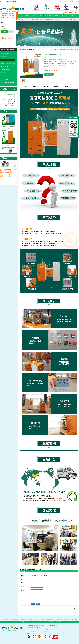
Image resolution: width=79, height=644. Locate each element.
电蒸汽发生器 (15, 620)
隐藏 (17, 15)
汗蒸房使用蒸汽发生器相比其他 (8, 95)
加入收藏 (59, 1)
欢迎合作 (28, 622)
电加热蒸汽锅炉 (73, 20)
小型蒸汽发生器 (57, 20)
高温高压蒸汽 (48, 16)
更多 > (14, 89)
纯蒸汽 (40, 16)
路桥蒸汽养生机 (22, 20)
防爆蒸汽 (57, 16)
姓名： (3, 19)
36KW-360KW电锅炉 (6, 70)
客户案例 (64, 16)
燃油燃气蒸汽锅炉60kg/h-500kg (8, 63)
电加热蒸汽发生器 (5, 54)
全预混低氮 (25, 16)
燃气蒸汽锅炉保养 (5, 92)
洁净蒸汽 (33, 16)
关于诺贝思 (73, 16)
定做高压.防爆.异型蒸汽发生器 (8, 60)
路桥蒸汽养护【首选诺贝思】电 (8, 101)
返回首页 (54, 1)
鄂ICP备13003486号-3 (36, 633)
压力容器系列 (4, 76)
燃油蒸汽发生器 (40, 20)
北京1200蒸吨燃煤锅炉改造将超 (8, 106)
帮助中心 (40, 622)
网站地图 (77, 1)
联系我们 (71, 1)
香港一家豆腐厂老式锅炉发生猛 (8, 104)
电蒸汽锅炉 (8, 620)
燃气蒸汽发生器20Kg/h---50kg (8, 82)
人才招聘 (34, 622)
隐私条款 (11, 32)
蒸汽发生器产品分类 (54, 50)
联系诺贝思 (58, 622)
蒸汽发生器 (65, 20)
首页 (47, 50)
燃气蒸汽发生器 (48, 20)
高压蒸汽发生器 (31, 20)
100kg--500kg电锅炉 (6, 66)
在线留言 (46, 622)
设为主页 (65, 1)
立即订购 (49, 74)
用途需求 (3, 27)
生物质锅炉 (4, 73)
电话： (3, 23)
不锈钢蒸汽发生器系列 (6, 79)
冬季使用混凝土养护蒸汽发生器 (8, 97)
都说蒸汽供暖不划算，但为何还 (8, 99)
